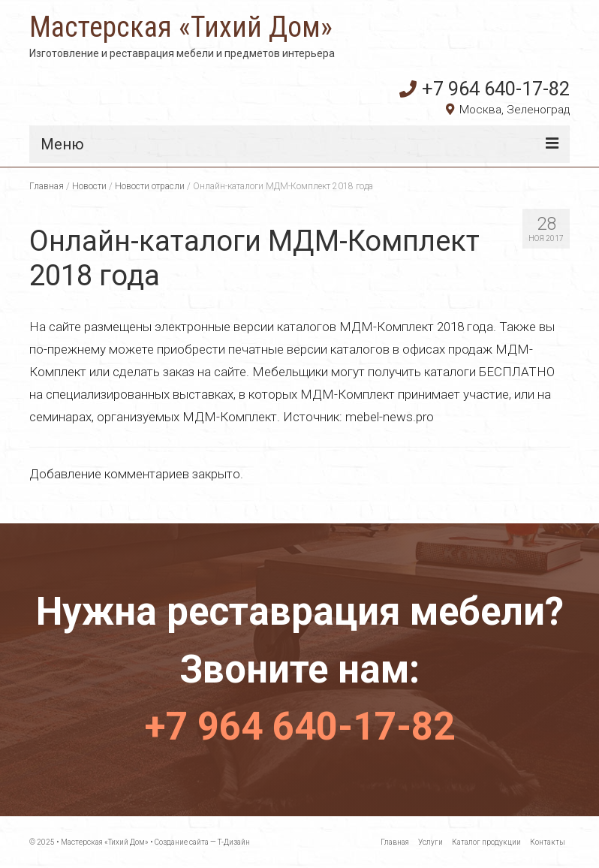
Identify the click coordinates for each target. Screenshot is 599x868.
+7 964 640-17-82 (485, 89)
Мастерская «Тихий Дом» (181, 27)
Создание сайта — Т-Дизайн (202, 842)
